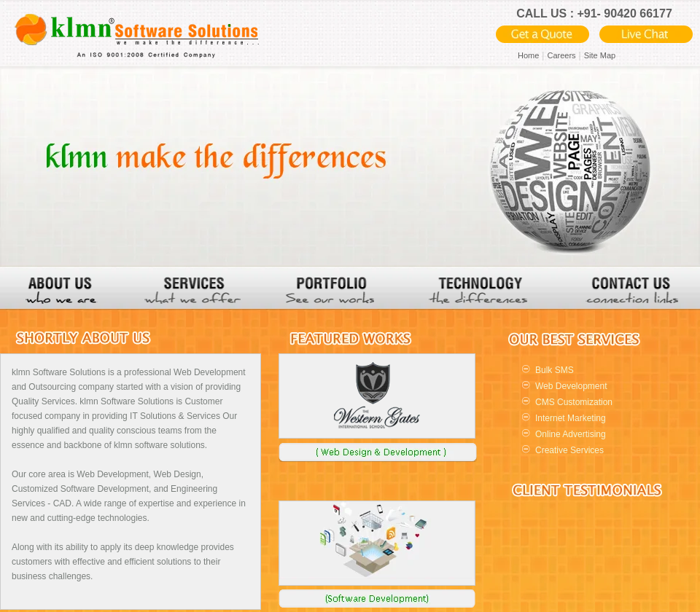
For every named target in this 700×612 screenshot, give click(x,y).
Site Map (600, 55)
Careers (561, 55)
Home (528, 55)
